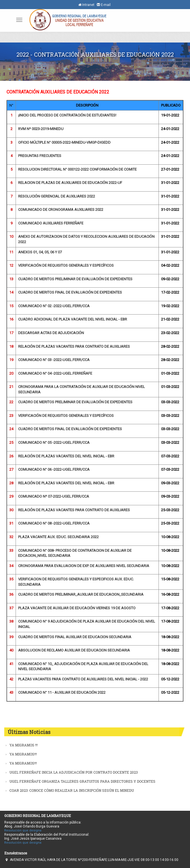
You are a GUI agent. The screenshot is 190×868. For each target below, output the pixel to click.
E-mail (104, 5)
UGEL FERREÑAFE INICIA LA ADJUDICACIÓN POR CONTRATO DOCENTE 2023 (74, 772)
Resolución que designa (23, 830)
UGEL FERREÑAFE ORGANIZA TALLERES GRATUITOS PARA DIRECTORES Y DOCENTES (82, 781)
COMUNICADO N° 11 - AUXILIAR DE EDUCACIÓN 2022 (62, 692)
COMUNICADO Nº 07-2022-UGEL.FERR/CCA (54, 496)
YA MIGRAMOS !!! (24, 745)
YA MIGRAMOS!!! (23, 754)
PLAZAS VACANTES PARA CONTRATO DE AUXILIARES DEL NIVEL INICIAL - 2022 (83, 679)
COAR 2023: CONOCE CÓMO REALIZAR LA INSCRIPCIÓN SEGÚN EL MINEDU (72, 790)
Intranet (86, 5)
